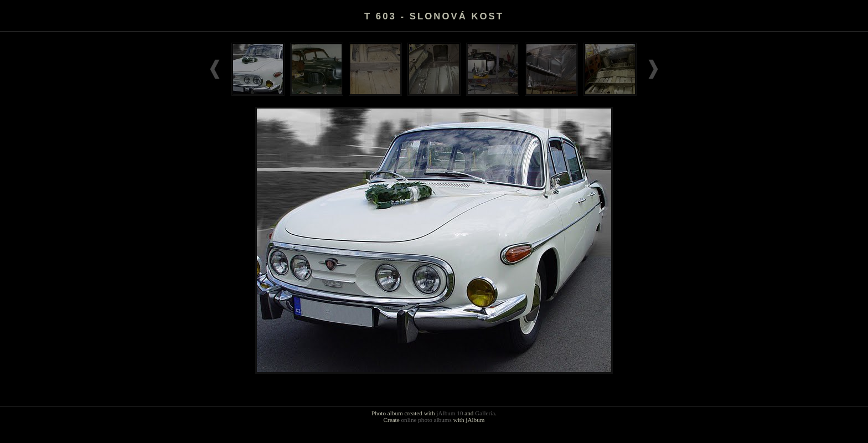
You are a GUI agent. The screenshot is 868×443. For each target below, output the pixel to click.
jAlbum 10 (449, 413)
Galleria (485, 413)
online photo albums (426, 420)
